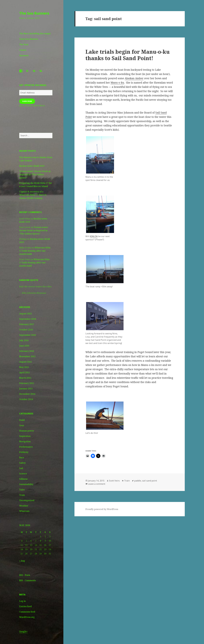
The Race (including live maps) (35, 33)
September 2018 (28, 319)
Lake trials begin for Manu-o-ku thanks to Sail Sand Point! (128, 55)
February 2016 (27, 351)
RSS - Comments (27, 580)
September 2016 (28, 335)
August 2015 (26, 362)
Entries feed (25, 606)
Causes (23, 50)
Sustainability (26, 484)
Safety (22, 463)
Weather (24, 506)
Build (22, 420)
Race (22, 457)
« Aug (22, 561)
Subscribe (27, 101)
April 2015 (25, 372)
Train (22, 495)
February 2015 (27, 383)
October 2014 (26, 399)
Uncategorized (27, 500)
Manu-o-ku (117, 83)
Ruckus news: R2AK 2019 (32, 166)
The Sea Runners (34, 13)
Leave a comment (97, 484)
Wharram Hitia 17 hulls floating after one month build (35, 251)
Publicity (24, 452)
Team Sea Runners (29, 39)
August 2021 (26, 314)
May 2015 (24, 367)
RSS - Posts (25, 575)
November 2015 (27, 356)
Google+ (23, 631)
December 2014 (27, 394)
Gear (22, 425)
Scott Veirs (114, 481)
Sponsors (24, 55)
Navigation (25, 441)
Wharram (24, 511)
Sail (21, 468)
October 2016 (26, 330)
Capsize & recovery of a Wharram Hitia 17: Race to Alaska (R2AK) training (33, 195)
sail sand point (150, 481)
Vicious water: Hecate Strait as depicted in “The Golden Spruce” (35, 174)
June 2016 (24, 346)
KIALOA (94, 236)
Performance (26, 447)
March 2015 (25, 378)
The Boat (24, 44)
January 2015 (26, 389)
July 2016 (24, 340)
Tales (22, 490)
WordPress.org (27, 617)
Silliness (23, 479)
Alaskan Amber (134, 78)
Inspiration (25, 436)
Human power (27, 431)
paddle (138, 481)
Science (23, 474)
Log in (22, 601)
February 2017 (27, 324)
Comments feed (27, 612)
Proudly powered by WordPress (102, 509)
